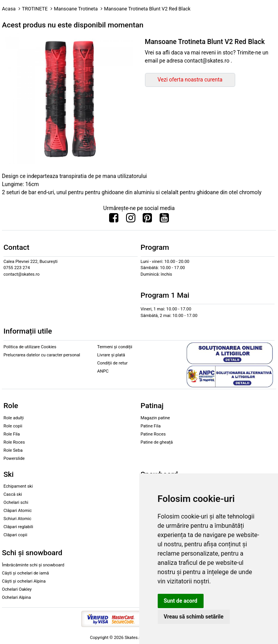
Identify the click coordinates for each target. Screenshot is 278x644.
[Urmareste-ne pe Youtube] (164, 220)
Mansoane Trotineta (76, 9)
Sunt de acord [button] (181, 601)
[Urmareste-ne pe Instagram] (131, 220)
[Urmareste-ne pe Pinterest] (147, 220)
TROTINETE (35, 9)
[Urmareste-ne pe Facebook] (114, 220)
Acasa (9, 9)
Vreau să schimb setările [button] (194, 617)
